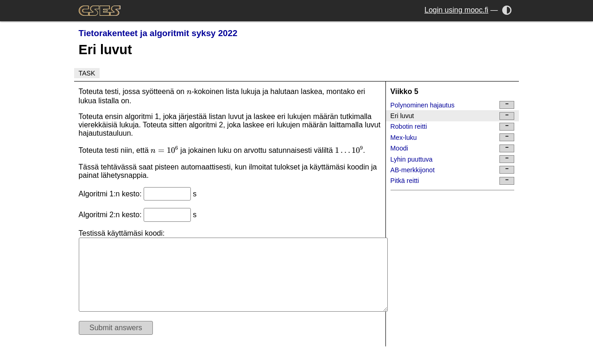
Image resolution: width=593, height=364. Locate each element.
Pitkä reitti (453, 181)
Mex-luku (453, 137)
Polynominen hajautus (453, 105)
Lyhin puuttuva (453, 159)
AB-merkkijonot (453, 170)
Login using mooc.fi (456, 10)
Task (87, 73)
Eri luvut (453, 116)
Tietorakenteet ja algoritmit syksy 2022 (158, 33)
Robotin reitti (453, 127)
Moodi (453, 148)
